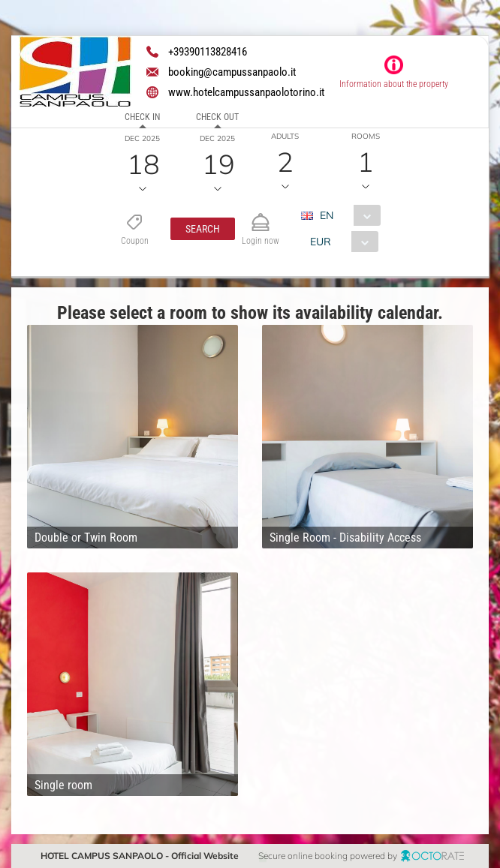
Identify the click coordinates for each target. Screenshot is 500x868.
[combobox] (346, 215)
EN (326, 215)
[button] (202, 229)
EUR (320, 242)
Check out (217, 117)
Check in (142, 117)
